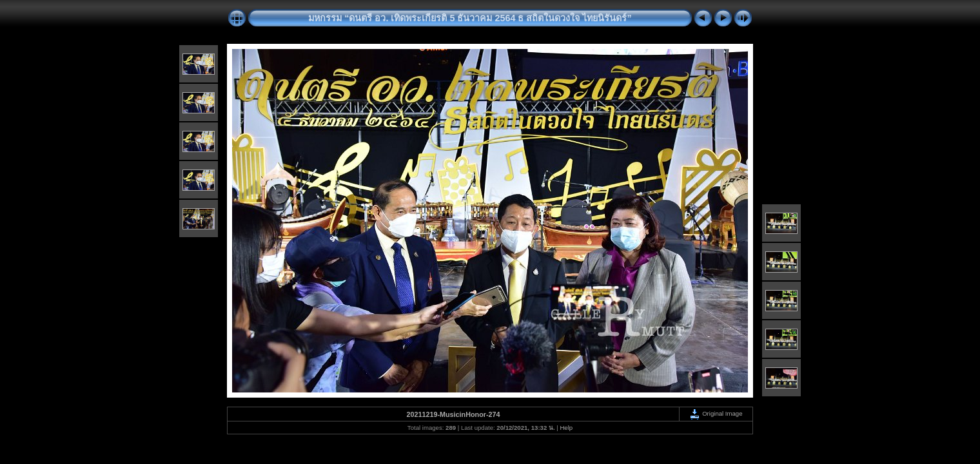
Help (566, 428)
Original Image (716, 413)
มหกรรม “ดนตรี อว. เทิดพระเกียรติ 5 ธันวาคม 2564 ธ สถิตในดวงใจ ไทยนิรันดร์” (470, 18)
